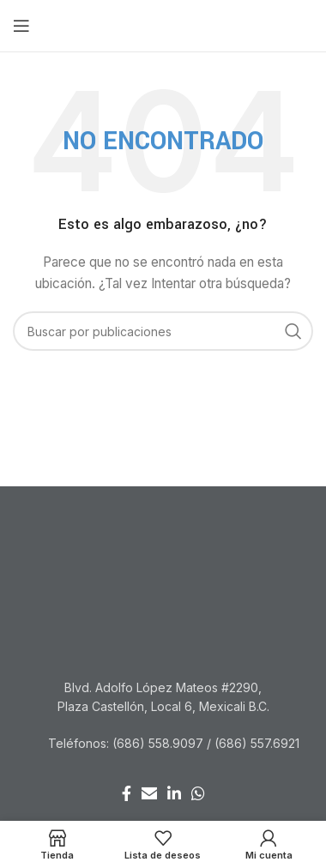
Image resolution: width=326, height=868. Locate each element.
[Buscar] (163, 331)
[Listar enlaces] (163, 744)
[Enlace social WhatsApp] (198, 793)
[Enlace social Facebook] (127, 793)
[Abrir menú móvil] (21, 26)
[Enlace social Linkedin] (174, 793)
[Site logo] (163, 24)
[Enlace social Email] (149, 793)
